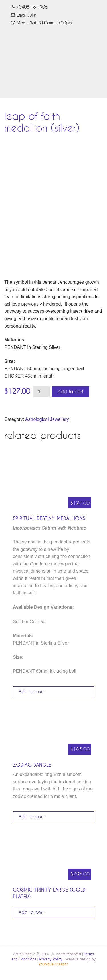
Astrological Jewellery (47, 419)
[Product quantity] (41, 392)
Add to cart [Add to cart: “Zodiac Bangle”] (31, 817)
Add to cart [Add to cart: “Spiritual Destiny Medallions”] (31, 692)
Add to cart (71, 392)
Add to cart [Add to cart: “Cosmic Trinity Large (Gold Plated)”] (31, 913)
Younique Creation (53, 964)
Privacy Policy (51, 959)
